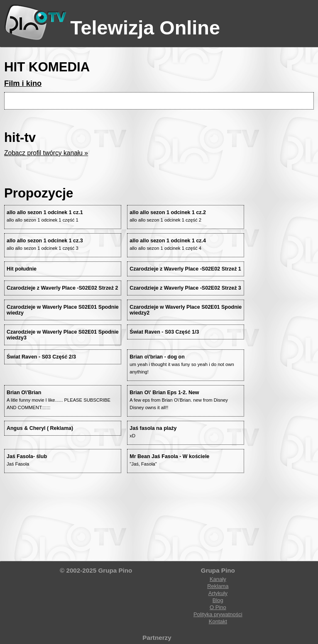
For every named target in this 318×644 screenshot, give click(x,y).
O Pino (218, 607)
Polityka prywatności (218, 614)
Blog (218, 600)
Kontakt (218, 621)
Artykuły (218, 593)
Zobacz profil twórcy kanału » (46, 153)
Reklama (218, 586)
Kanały (218, 579)
